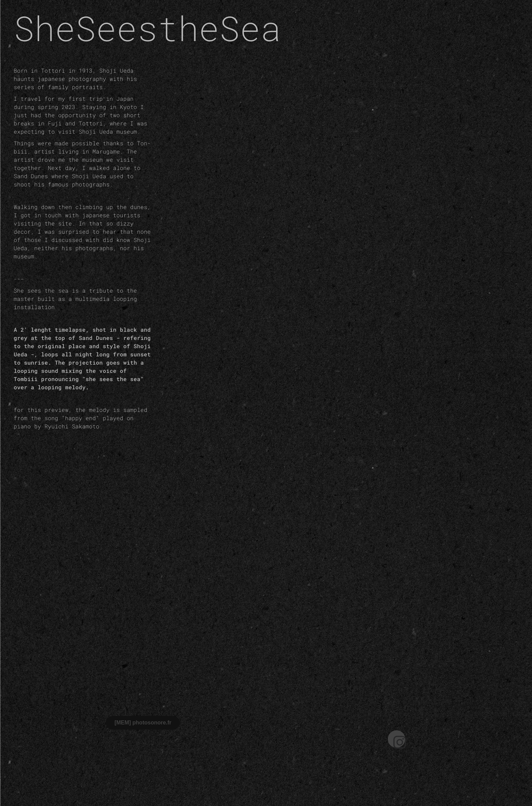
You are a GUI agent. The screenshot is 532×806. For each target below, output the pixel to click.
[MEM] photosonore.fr (143, 723)
